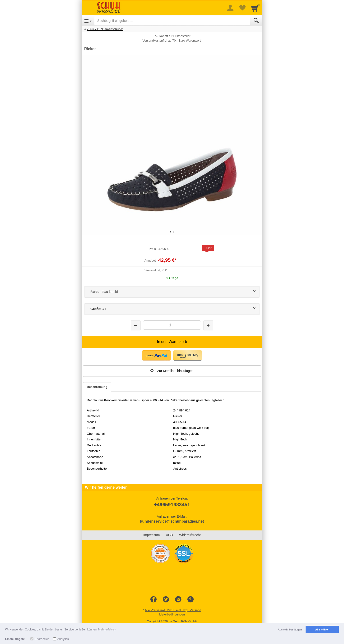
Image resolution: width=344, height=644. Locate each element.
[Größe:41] (172, 309)
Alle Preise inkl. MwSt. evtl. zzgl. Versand (173, 610)
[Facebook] (153, 600)
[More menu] (230, 8)
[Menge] (172, 325)
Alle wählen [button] (322, 630)
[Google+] (191, 600)
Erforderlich (42, 639)
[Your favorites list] (242, 8)
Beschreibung (97, 387)
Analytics (63, 639)
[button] (156, 355)
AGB (169, 535)
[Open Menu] (88, 21)
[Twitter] (166, 600)
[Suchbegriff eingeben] (172, 21)
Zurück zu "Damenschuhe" (105, 29)
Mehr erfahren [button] (107, 630)
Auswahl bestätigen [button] (290, 630)
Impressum (151, 535)
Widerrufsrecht (190, 535)
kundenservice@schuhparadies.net (172, 521)
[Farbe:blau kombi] (172, 292)
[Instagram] (178, 600)
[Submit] (256, 21)
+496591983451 (172, 504)
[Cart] (256, 8)
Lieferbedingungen (172, 614)
